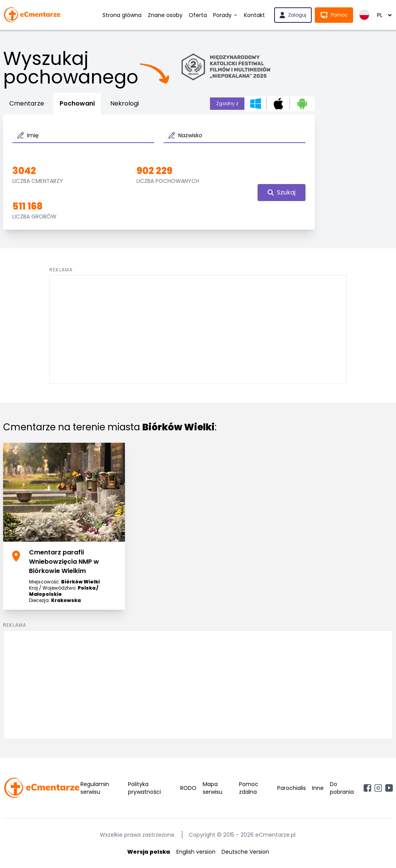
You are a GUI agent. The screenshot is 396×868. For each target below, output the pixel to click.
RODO (188, 788)
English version (196, 852)
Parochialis (292, 788)
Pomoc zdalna (249, 788)
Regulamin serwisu (95, 788)
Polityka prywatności (144, 788)
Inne (318, 788)
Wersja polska (149, 852)
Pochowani (77, 103)
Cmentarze (27, 103)
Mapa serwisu (213, 788)
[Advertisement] (198, 329)
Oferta (198, 15)
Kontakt (254, 15)
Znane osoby (165, 15)
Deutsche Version (245, 852)
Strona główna (122, 15)
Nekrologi (125, 103)
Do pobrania (342, 788)
